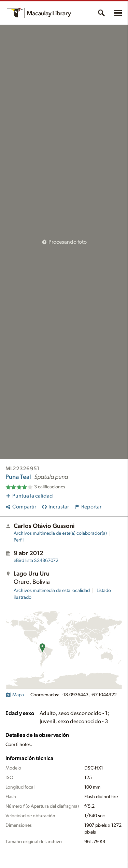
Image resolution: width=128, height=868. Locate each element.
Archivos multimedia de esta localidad (52, 591)
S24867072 (36, 561)
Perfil (19, 540)
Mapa (15, 695)
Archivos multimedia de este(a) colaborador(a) (60, 533)
